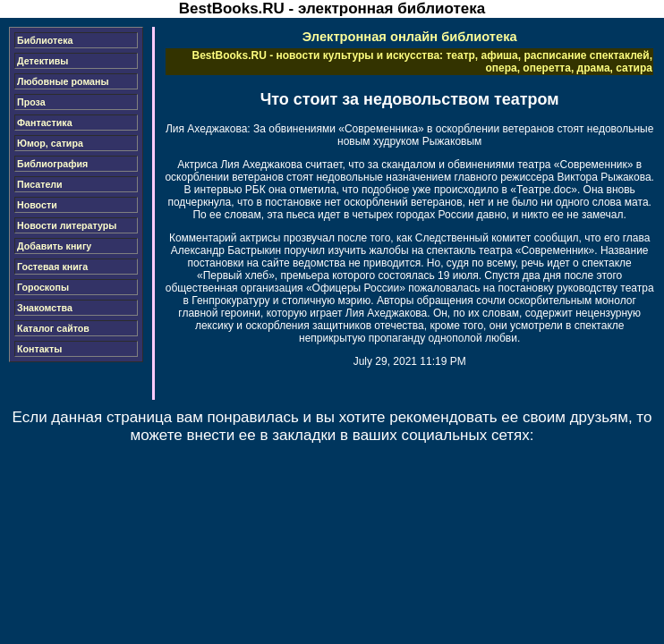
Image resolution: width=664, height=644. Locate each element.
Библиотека (45, 40)
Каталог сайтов (53, 328)
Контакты (39, 349)
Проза (31, 102)
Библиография (52, 164)
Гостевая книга (52, 267)
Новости (37, 205)
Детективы (43, 61)
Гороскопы (43, 287)
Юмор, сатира (50, 143)
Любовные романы (63, 81)
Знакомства (45, 308)
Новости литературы (67, 225)
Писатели (40, 184)
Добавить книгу (54, 246)
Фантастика (45, 123)
